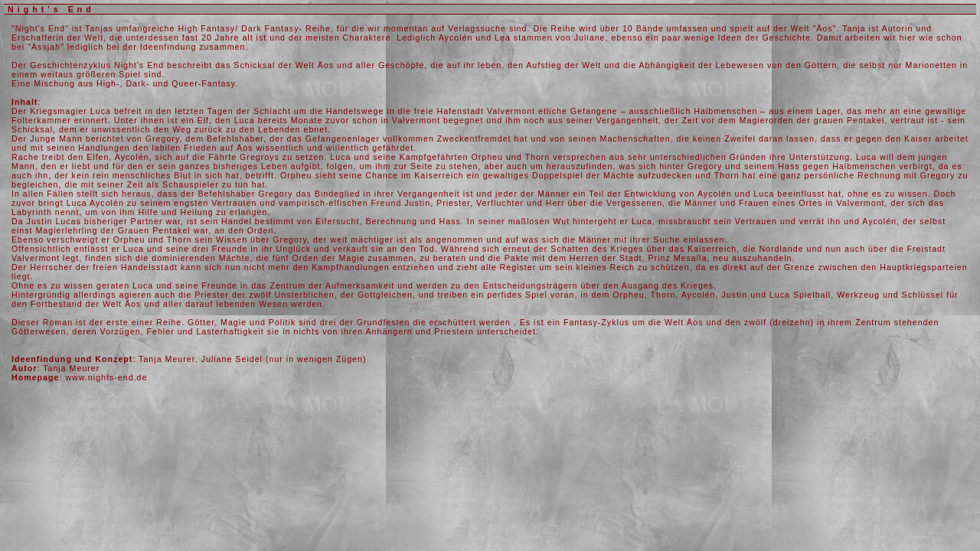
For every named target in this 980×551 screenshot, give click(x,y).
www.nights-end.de (106, 377)
